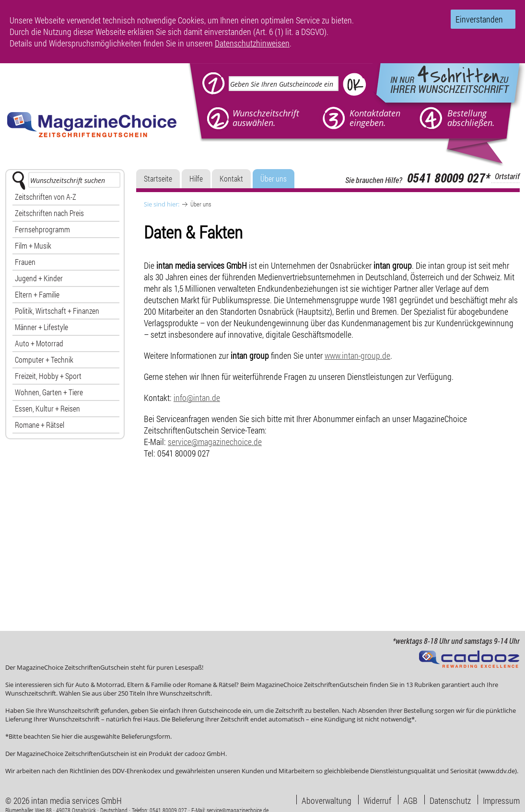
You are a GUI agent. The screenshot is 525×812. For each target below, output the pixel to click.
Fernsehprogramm (42, 229)
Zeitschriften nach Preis (49, 213)
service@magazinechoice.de (215, 442)
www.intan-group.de (357, 355)
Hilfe (196, 178)
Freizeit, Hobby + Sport (48, 376)
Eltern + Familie (37, 294)
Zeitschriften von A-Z (46, 197)
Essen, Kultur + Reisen (47, 408)
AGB (410, 800)
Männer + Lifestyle (41, 327)
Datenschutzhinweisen (252, 43)
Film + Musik (33, 246)
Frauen (25, 262)
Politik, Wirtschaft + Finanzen (57, 311)
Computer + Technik (44, 360)
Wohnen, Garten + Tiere (49, 392)
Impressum (501, 800)
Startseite (158, 178)
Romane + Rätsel (40, 425)
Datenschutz (450, 800)
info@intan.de (197, 398)
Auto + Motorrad (39, 343)
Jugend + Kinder (39, 278)
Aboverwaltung (327, 800)
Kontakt (231, 178)
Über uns (274, 178)
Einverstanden (479, 19)
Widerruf (377, 800)
